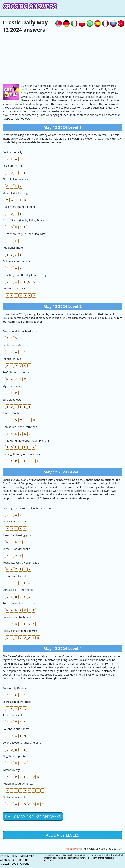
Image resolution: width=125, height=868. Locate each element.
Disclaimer (27, 856)
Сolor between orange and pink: (22, 743)
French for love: (12, 359)
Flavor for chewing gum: (17, 535)
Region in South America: (18, 784)
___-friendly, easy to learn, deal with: (24, 234)
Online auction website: (17, 261)
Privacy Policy (9, 856)
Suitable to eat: (12, 400)
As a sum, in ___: (12, 166)
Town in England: (13, 413)
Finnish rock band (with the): (20, 427)
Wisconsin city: (11, 770)
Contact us (7, 860)
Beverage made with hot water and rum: (27, 508)
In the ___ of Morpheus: (17, 549)
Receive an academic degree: (20, 631)
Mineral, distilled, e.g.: (16, 193)
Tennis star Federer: (15, 522)
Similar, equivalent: (14, 797)
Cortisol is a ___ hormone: (18, 590)
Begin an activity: (13, 152)
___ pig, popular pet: (15, 576)
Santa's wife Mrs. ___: (15, 345)
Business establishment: (17, 617)
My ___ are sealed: (13, 386)
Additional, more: (13, 248)
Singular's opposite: (14, 756)
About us (22, 860)
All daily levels (62, 835)
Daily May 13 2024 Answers (33, 816)
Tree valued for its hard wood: (21, 331)
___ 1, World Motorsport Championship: (26, 441)
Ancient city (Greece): (15, 688)
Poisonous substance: (16, 729)
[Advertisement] (62, 58)
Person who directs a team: (19, 603)
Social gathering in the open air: (22, 454)
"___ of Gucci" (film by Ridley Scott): (23, 220)
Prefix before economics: (18, 372)
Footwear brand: (13, 715)
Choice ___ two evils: (15, 289)
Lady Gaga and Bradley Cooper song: (25, 275)
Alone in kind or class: (16, 179)
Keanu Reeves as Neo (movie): (21, 563)
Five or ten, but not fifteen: (19, 207)
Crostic (25, 864)
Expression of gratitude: (17, 702)
